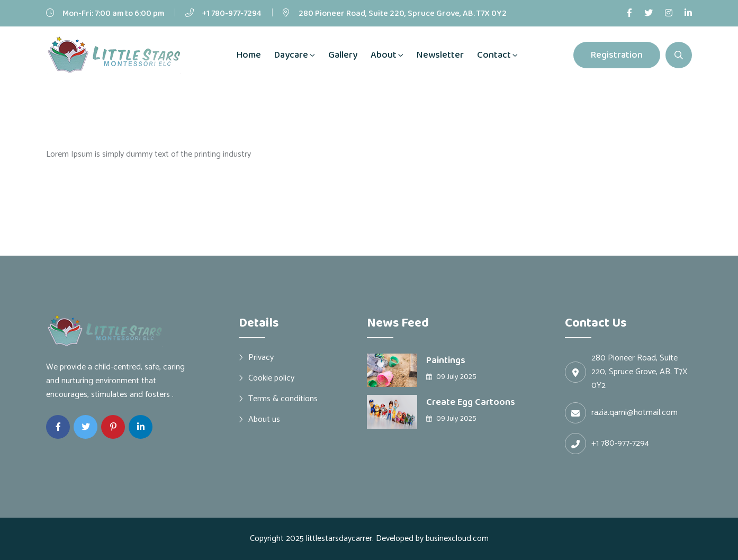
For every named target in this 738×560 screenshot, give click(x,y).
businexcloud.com (457, 539)
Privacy (261, 357)
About (384, 55)
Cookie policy (271, 378)
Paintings (446, 360)
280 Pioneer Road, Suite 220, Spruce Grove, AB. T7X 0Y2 (403, 13)
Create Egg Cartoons (471, 402)
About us (264, 419)
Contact (494, 55)
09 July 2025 (451, 377)
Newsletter (440, 55)
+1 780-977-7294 (232, 13)
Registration (617, 55)
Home (249, 55)
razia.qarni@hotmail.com (634, 413)
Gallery (343, 55)
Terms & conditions (283, 399)
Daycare (291, 55)
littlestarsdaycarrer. (340, 539)
